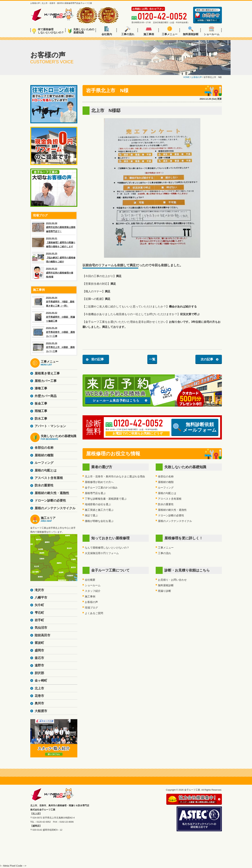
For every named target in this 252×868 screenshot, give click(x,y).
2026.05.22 (54, 273)
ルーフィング (166, 488)
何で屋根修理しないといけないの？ (48, 31)
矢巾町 (39, 605)
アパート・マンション (50, 426)
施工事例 (149, 31)
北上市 (39, 688)
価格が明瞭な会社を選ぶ (99, 521)
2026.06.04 (54, 302)
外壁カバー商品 (46, 396)
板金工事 (41, 403)
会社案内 (107, 31)
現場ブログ (91, 608)
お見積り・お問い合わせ (172, 580)
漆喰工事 (41, 388)
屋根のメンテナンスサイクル (175, 521)
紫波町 (39, 643)
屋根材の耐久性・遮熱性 (172, 510)
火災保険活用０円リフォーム (102, 553)
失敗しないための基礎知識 (81, 31)
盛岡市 (39, 650)
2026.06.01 (54, 242)
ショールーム (212, 31)
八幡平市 (41, 598)
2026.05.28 (54, 332)
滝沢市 (39, 590)
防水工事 (41, 419)
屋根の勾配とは (167, 493)
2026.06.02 (54, 317)
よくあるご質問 (94, 613)
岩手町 (39, 620)
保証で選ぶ (91, 515)
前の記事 (98, 359)
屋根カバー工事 (46, 381)
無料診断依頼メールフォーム (195, 427)
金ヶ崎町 (41, 681)
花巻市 (39, 696)
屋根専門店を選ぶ (95, 493)
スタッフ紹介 (93, 591)
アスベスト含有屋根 (170, 499)
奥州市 (39, 703)
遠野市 (39, 665)
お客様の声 (91, 602)
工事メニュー (170, 31)
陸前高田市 (42, 635)
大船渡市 (41, 711)
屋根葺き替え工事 (47, 373)
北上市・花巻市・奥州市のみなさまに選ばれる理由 (115, 476)
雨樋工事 (41, 411)
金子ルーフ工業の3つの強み (101, 488)
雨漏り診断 (164, 591)
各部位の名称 (166, 476)
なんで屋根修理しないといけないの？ (107, 548)
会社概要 (90, 580)
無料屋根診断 (191, 31)
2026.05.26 (54, 347)
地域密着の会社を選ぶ (98, 504)
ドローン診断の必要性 (171, 515)
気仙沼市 (41, 628)
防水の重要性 (166, 504)
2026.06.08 (54, 227)
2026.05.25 (54, 258)
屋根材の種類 (166, 482)
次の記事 (207, 359)
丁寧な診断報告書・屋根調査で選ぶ (106, 499)
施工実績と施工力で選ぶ (99, 510)
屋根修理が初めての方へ (99, 482)
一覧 (152, 359)
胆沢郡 (39, 673)
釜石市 (39, 658)
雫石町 (39, 613)
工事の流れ (128, 31)
